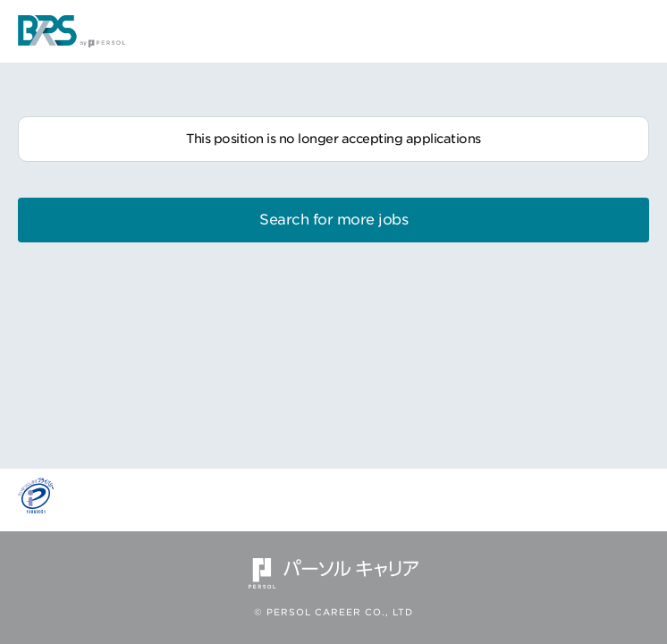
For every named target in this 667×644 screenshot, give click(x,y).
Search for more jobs (333, 220)
